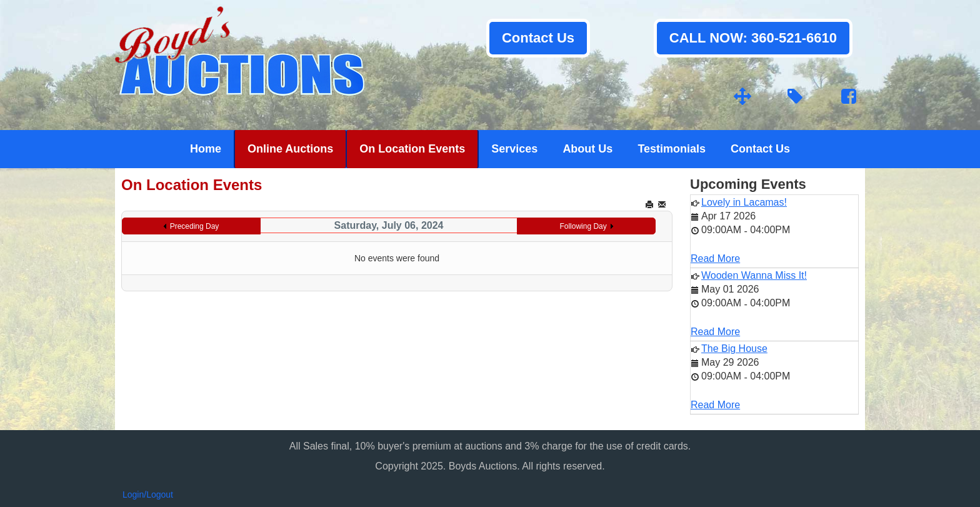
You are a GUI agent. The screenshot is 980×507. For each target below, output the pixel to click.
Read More (715, 259)
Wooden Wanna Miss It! (754, 275)
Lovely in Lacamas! (744, 202)
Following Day (583, 226)
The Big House (734, 349)
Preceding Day (195, 226)
